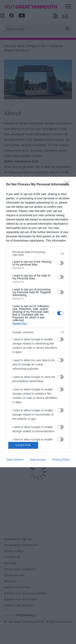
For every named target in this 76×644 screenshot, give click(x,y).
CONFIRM (23, 445)
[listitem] (38, 253)
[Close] (68, 185)
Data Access (38, 460)
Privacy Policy (61, 460)
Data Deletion (15, 460)
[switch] (60, 263)
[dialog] (38, 322)
